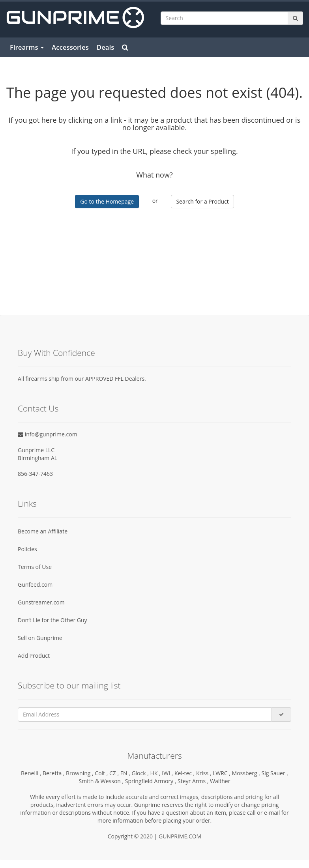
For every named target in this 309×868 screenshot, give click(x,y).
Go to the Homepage (107, 201)
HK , (156, 773)
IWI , (168, 773)
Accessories (70, 47)
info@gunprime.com (48, 434)
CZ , (115, 773)
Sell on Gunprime (40, 638)
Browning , (80, 773)
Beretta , (54, 773)
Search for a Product (202, 201)
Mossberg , (247, 773)
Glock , (141, 773)
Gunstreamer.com (41, 602)
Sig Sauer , (275, 773)
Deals (106, 47)
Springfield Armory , (151, 781)
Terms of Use (35, 567)
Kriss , (204, 773)
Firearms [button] (27, 47)
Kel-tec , (185, 773)
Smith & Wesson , (102, 781)
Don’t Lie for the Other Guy (52, 620)
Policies (27, 549)
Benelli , (32, 773)
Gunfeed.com (35, 585)
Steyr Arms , (194, 781)
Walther (220, 781)
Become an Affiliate (43, 531)
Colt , (102, 773)
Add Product (34, 656)
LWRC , (222, 773)
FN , (126, 773)
